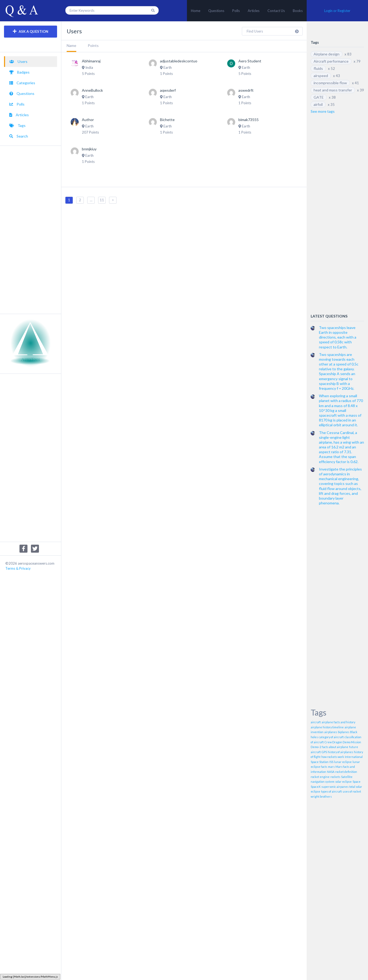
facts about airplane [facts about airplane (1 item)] (335, 747)
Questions (216, 11)
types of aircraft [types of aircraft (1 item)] (331, 791)
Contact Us (276, 11)
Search (19, 136)
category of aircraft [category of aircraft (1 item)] (331, 737)
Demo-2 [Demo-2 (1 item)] (316, 747)
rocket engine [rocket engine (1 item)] (320, 777)
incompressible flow (330, 83)
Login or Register (337, 11)
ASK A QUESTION (31, 31)
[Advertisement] (31, 230)
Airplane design (327, 54)
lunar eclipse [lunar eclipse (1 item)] (343, 762)
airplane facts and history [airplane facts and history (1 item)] (338, 722)
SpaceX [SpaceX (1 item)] (316, 787)
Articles (254, 11)
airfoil (318, 104)
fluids (318, 68)
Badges (19, 72)
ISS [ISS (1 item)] (331, 762)
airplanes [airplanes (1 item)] (331, 732)
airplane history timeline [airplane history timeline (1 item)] (327, 727)
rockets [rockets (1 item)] (335, 777)
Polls (236, 11)
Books (298, 11)
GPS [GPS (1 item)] (324, 752)
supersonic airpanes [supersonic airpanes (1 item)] (335, 787)
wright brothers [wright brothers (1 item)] (321, 796)
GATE (319, 97)
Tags (17, 125)
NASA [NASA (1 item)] (331, 772)
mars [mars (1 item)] (331, 767)
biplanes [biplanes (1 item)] (344, 732)
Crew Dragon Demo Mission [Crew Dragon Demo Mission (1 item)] (343, 742)
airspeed (321, 76)
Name (71, 45)
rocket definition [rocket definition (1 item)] (346, 772)
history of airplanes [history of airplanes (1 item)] (340, 752)
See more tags (323, 111)
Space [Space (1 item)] (357, 782)
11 (102, 200)
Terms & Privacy (18, 568)
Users (18, 61)
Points (93, 45)
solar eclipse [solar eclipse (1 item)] (343, 782)
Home (196, 11)
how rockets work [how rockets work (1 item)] (333, 757)
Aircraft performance (331, 61)
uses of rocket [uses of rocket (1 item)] (352, 791)
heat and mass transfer (333, 90)
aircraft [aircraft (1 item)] (316, 722)
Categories (22, 83)
